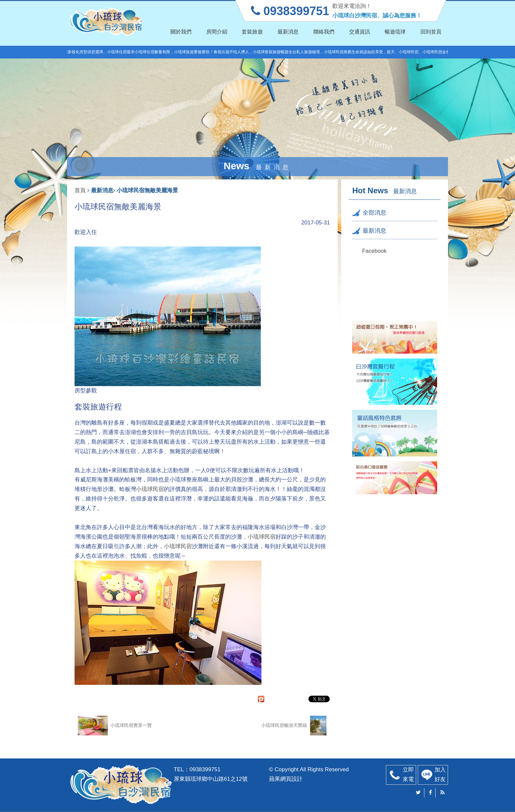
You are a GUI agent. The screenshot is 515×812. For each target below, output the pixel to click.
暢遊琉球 (395, 32)
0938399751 (205, 769)
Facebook (374, 251)
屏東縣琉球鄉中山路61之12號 (211, 779)
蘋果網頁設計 (286, 779)
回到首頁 (431, 32)
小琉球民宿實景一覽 (115, 726)
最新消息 (288, 32)
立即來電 (408, 775)
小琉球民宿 (150, 489)
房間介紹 (217, 32)
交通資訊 (360, 32)
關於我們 (181, 32)
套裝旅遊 (252, 32)
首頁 (80, 190)
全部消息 (374, 213)
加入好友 (440, 775)
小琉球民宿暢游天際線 (294, 726)
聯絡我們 (324, 32)
